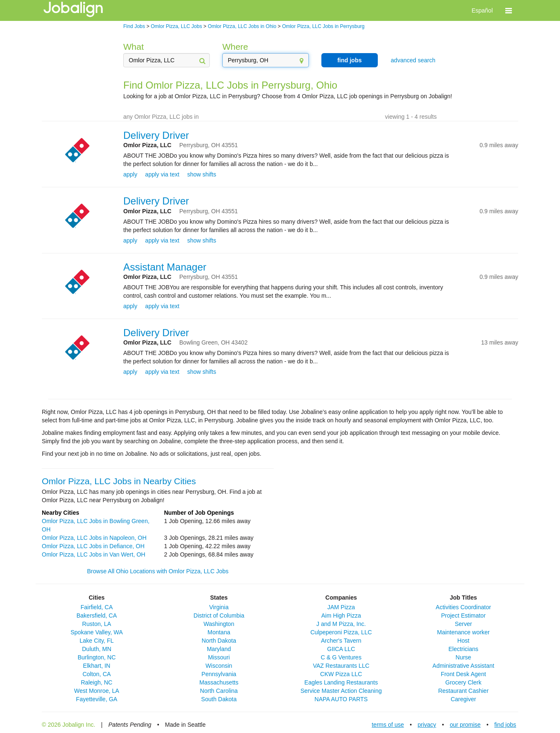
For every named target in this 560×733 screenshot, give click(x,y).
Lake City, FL (97, 641)
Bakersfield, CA (97, 616)
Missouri (219, 657)
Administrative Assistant (463, 666)
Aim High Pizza (341, 616)
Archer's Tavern (341, 641)
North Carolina (219, 691)
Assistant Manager (165, 267)
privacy (427, 725)
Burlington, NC (97, 657)
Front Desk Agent (463, 674)
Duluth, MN (97, 649)
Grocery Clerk (463, 682)
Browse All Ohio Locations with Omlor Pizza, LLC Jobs (158, 571)
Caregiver (463, 699)
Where (235, 47)
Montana (219, 632)
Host (463, 641)
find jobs (349, 60)
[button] (509, 10)
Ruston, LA (97, 624)
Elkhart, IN (97, 666)
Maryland (219, 649)
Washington (219, 624)
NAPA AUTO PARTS (341, 699)
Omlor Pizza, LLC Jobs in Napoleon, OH (94, 538)
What (134, 47)
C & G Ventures (341, 657)
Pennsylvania (219, 674)
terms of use (388, 725)
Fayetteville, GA (97, 699)
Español (482, 10)
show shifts (202, 174)
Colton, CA (97, 674)
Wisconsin (219, 666)
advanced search (413, 60)
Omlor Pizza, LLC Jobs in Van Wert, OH (94, 554)
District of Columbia (219, 616)
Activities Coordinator (463, 607)
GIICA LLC (341, 649)
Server (463, 624)
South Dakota (219, 699)
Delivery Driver (156, 135)
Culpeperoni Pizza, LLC (341, 632)
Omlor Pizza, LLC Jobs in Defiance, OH (93, 546)
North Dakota (219, 641)
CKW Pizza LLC (341, 674)
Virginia (219, 607)
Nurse (463, 657)
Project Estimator (463, 616)
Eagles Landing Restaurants (341, 682)
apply (130, 174)
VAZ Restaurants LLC (341, 666)
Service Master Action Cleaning (341, 691)
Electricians (463, 649)
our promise (465, 725)
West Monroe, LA (97, 691)
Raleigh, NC (97, 682)
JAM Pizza (341, 607)
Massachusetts (219, 682)
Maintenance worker (463, 632)
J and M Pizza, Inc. (341, 624)
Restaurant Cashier (463, 691)
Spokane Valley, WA (97, 632)
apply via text (162, 174)
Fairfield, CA (97, 607)
